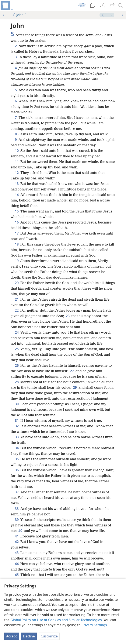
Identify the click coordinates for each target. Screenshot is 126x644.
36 (17, 470)
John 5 (19, 15)
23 (68, 316)
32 (17, 426)
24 (17, 332)
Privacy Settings (94, 625)
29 (75, 387)
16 (17, 222)
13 (17, 184)
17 (17, 233)
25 (17, 349)
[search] (121, 6)
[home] (6, 6)
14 (17, 195)
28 (17, 382)
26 (17, 365)
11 (17, 162)
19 (17, 261)
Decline (29, 636)
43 (17, 553)
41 (17, 536)
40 (20, 531)
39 (17, 520)
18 (17, 244)
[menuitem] (6, 6)
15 (17, 211)
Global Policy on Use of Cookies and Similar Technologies (56, 620)
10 (17, 151)
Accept (12, 636)
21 (17, 299)
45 (17, 575)
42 (17, 542)
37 (17, 492)
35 (17, 459)
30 (17, 404)
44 (17, 564)
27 (72, 371)
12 (17, 173)
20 (17, 283)
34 (17, 448)
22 (17, 310)
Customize (49, 636)
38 (17, 509)
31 (17, 421)
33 (17, 437)
